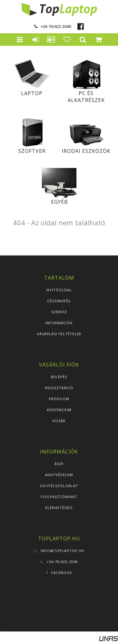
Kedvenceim (59, 410)
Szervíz (59, 312)
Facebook (62, 573)
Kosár (59, 421)
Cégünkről (59, 301)
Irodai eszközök (86, 151)
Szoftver (32, 151)
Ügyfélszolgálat (59, 486)
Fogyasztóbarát (59, 497)
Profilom (59, 399)
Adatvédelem (59, 475)
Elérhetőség (59, 508)
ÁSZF (59, 464)
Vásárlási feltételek (59, 334)
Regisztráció (59, 388)
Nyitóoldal (59, 290)
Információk (59, 323)
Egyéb (59, 202)
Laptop (32, 93)
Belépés (59, 377)
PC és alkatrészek (86, 97)
